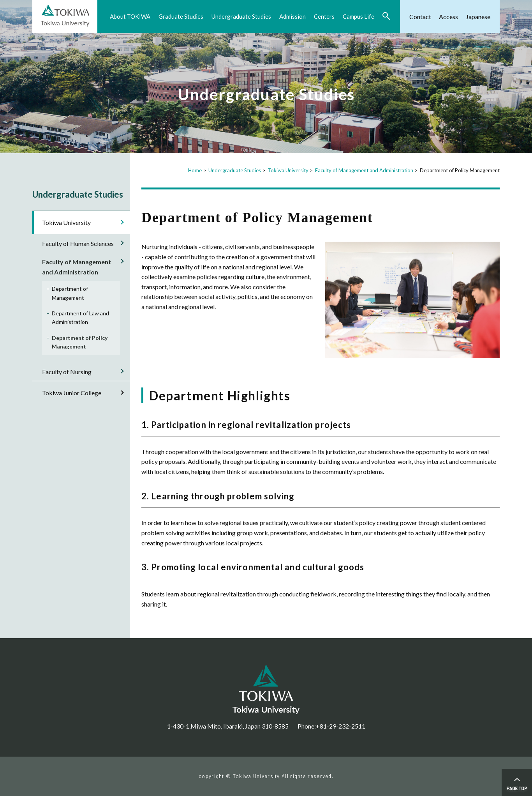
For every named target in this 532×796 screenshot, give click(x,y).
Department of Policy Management (80, 342)
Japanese (478, 17)
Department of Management (70, 293)
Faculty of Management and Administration (364, 170)
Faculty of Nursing (67, 372)
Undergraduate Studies (235, 170)
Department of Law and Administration (80, 318)
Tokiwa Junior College (72, 393)
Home (195, 170)
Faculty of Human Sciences (78, 243)
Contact (420, 17)
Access (448, 17)
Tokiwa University (288, 170)
